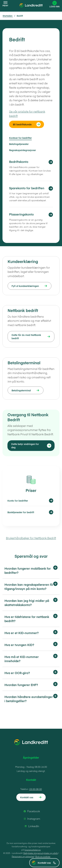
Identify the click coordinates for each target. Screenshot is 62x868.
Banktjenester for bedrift (21, 512)
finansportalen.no (33, 850)
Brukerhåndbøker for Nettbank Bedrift (31, 538)
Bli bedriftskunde (22, 124)
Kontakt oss (47, 863)
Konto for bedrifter (18, 501)
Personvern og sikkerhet (23, 856)
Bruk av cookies (43, 856)
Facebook (31, 811)
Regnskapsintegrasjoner (22, 150)
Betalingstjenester (19, 144)
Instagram (31, 819)
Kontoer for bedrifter (20, 138)
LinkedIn (31, 826)
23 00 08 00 (36, 789)
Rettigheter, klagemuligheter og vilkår (41, 853)
